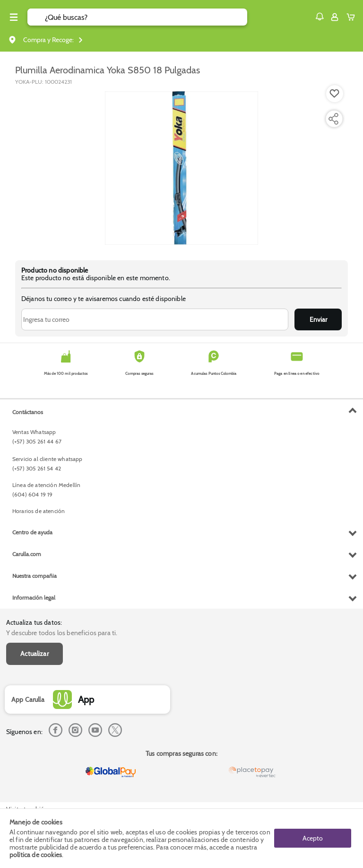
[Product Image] (181, 168)
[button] (320, 17)
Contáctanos (28, 412)
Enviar (318, 319)
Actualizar (35, 654)
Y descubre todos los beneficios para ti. (62, 633)
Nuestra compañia (35, 576)
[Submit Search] (36, 17)
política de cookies (36, 855)
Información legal (34, 598)
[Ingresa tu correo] (155, 319)
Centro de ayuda (32, 532)
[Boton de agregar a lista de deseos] (335, 94)
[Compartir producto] (333, 119)
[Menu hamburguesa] (14, 17)
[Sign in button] (335, 17)
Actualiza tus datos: (34, 622)
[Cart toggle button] (353, 17)
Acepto (313, 838)
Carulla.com (27, 554)
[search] (146, 17)
